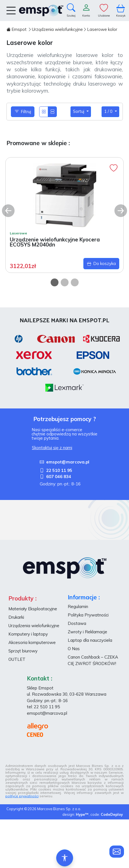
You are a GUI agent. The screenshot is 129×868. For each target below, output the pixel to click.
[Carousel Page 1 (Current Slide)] (55, 282)
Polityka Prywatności (88, 615)
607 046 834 (55, 477)
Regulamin (78, 607)
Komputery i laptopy (28, 634)
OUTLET (17, 659)
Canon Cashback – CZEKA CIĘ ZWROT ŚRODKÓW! (93, 660)
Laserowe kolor (102, 29)
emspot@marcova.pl (64, 462)
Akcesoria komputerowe (32, 642)
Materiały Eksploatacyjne (33, 609)
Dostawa (77, 623)
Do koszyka (102, 264)
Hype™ (82, 814)
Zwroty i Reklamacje (87, 632)
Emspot (17, 29)
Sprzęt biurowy (23, 651)
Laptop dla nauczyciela (90, 640)
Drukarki (16, 617)
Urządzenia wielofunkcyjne (57, 29)
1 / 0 (109, 111)
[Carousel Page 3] (75, 282)
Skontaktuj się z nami (52, 448)
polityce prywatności (22, 796)
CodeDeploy (112, 814)
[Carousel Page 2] (65, 282)
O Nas (74, 649)
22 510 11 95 (56, 470)
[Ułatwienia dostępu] (65, 858)
